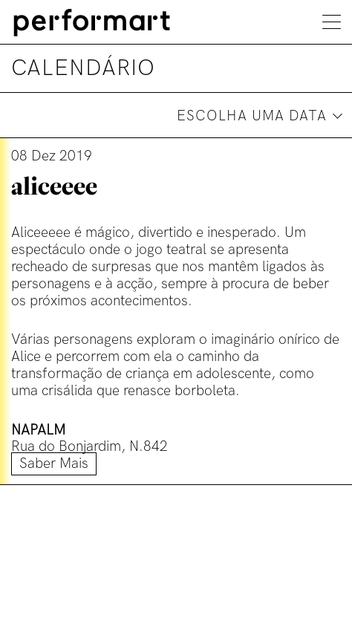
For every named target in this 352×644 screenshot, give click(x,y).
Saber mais (54, 464)
